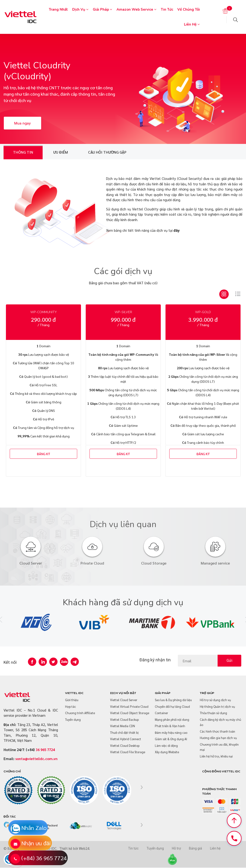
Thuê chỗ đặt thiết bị (124, 732)
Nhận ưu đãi (36, 843)
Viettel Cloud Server (124, 700)
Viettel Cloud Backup (124, 719)
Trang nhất (58, 9)
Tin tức (167, 9)
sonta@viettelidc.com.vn (36, 759)
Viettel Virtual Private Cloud (129, 706)
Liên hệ (192, 24)
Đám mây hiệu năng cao (171, 732)
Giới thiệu (72, 700)
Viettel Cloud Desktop (125, 746)
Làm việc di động (166, 746)
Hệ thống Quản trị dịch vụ (217, 706)
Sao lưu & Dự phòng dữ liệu (173, 700)
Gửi (229, 661)
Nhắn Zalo (34, 828)
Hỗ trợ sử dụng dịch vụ (215, 700)
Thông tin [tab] (23, 152)
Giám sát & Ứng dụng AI (171, 739)
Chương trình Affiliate (80, 713)
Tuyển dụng (73, 719)
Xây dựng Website (167, 752)
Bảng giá (195, 848)
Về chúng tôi (189, 9)
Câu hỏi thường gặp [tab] (107, 152)
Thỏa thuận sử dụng (213, 713)
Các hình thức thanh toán (217, 731)
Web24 (84, 848)
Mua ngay (22, 123)
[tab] (224, 294)
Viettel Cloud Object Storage (130, 713)
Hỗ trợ (176, 848)
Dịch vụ (80, 9)
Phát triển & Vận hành (170, 726)
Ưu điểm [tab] (61, 152)
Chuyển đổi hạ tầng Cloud (172, 706)
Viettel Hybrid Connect (126, 739)
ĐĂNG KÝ (43, 454)
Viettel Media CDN (123, 726)
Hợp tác (71, 706)
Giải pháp (103, 9)
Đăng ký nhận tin (155, 660)
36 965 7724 (45, 750)
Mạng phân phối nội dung (172, 719)
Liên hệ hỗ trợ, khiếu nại (216, 756)
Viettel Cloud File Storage (128, 752)
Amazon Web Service (136, 9)
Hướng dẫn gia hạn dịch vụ (218, 738)
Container (161, 713)
